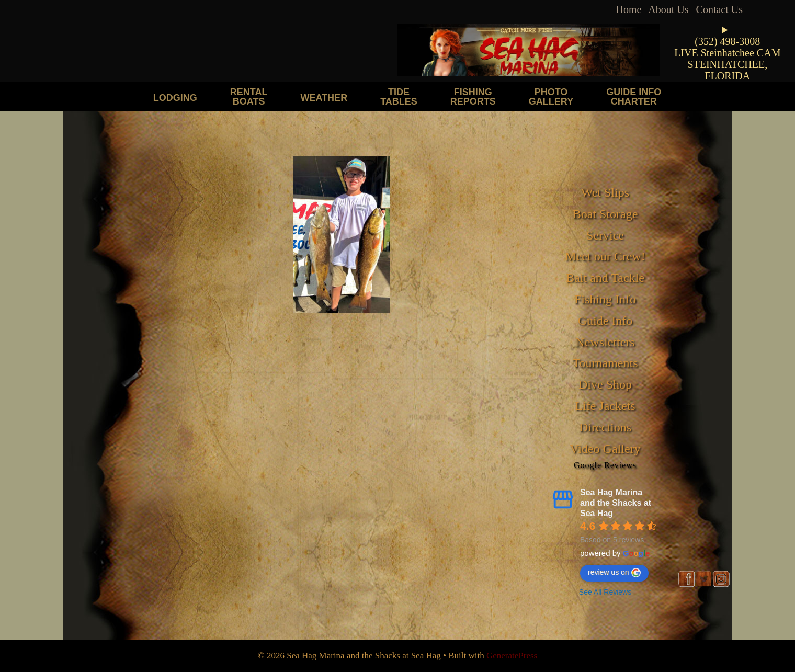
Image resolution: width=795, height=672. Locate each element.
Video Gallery (605, 449)
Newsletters (605, 342)
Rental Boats (249, 96)
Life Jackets (605, 406)
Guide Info (605, 321)
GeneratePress (512, 656)
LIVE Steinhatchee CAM (727, 53)
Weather (324, 98)
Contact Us (719, 9)
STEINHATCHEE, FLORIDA (727, 70)
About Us (668, 9)
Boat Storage (605, 214)
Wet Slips (605, 192)
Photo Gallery (551, 96)
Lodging (175, 98)
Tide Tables (399, 96)
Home (629, 9)
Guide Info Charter (634, 96)
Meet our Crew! (605, 256)
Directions (605, 427)
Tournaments (605, 363)
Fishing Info (605, 299)
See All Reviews (605, 592)
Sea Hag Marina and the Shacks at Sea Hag (616, 503)
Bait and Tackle (605, 278)
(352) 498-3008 (727, 41)
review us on (614, 573)
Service (605, 235)
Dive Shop (605, 384)
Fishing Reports (473, 96)
